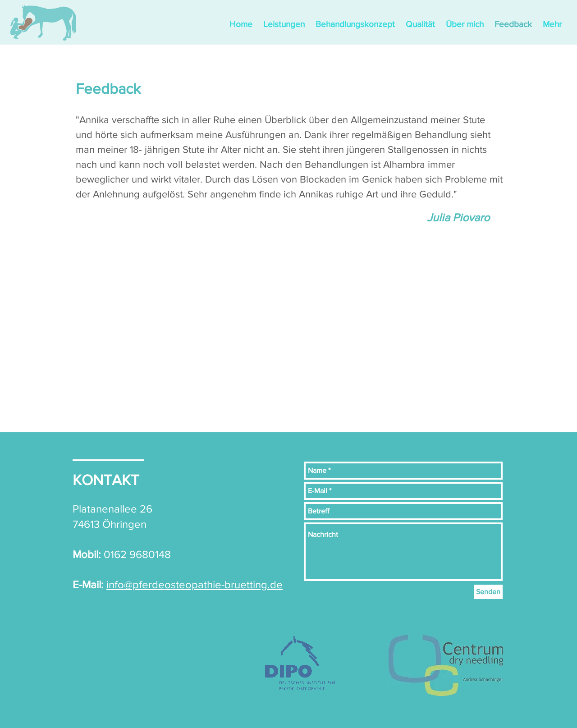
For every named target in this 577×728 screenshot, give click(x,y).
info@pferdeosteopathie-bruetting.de (195, 584)
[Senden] (488, 592)
